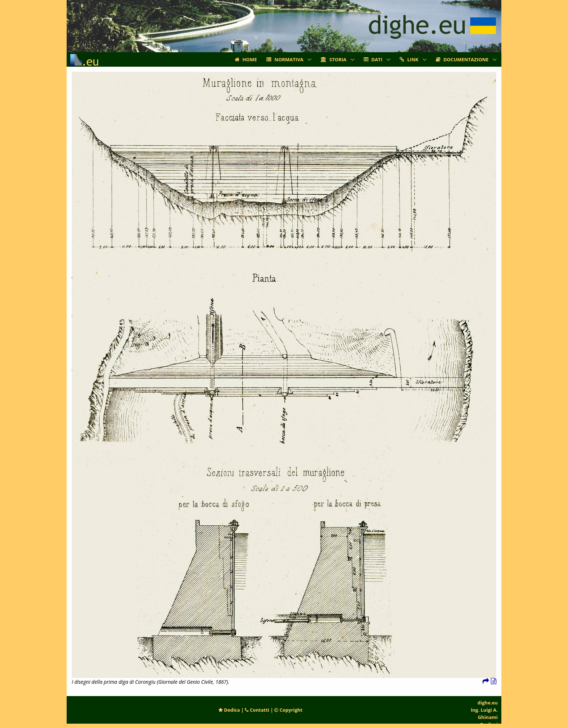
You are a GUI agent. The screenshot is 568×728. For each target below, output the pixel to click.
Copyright (288, 710)
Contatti (257, 710)
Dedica (229, 710)
